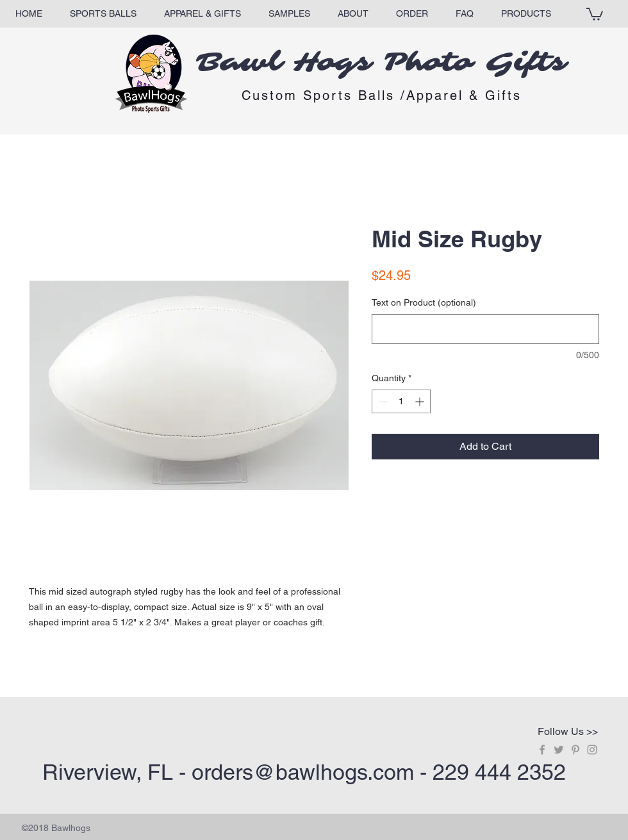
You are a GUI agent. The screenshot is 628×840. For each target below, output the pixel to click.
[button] (595, 13)
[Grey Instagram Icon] (592, 750)
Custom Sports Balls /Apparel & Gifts (382, 95)
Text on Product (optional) (424, 302)
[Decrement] (382, 401)
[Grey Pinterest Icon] (575, 750)
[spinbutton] (401, 401)
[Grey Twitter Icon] (559, 750)
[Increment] (421, 401)
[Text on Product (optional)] (485, 329)
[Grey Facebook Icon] (542, 750)
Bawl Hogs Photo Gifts (382, 62)
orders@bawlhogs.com (303, 772)
